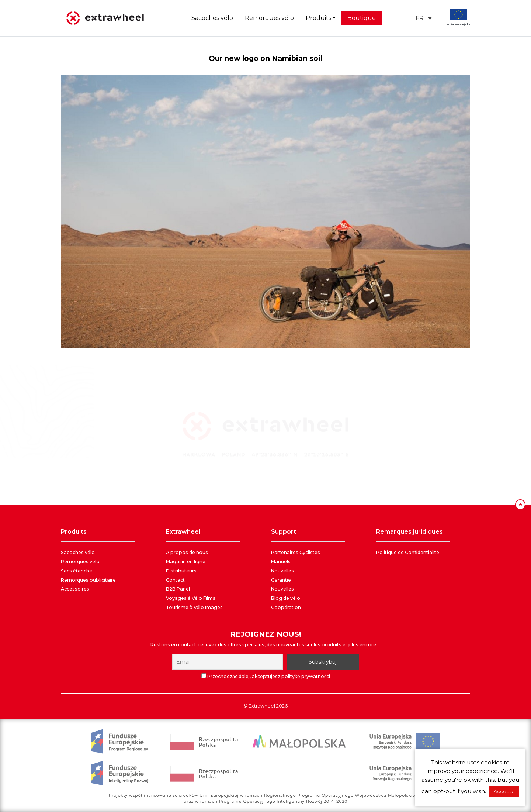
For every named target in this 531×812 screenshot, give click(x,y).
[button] (424, 18)
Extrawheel (262, 706)
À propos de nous (187, 552)
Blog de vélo (286, 598)
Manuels (281, 562)
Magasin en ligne (186, 562)
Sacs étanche (77, 571)
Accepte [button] (504, 791)
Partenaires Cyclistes (296, 552)
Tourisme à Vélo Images (194, 607)
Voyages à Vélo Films (191, 598)
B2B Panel (178, 589)
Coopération (286, 607)
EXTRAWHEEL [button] (183, 532)
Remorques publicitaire (88, 580)
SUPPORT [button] (284, 532)
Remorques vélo (269, 18)
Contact (175, 580)
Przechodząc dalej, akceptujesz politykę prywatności (266, 676)
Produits (318, 18)
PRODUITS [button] (74, 532)
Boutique (362, 18)
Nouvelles (282, 571)
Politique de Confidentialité (408, 552)
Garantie (281, 580)
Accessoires (75, 589)
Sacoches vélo (212, 18)
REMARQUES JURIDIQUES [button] (409, 532)
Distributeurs (181, 571)
